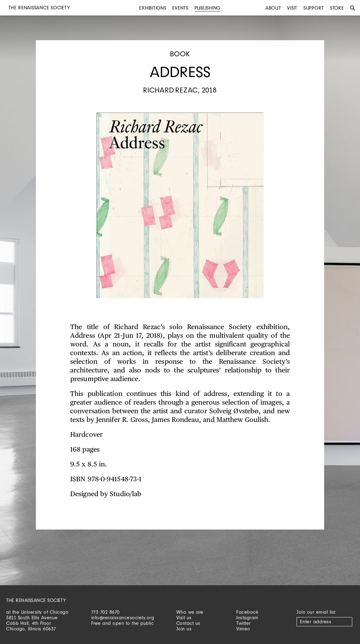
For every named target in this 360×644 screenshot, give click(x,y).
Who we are (190, 612)
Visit (292, 8)
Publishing (208, 8)
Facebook (247, 612)
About (273, 8)
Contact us (188, 623)
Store (337, 8)
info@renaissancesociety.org (123, 618)
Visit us (184, 618)
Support (314, 8)
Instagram (247, 618)
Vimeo (243, 629)
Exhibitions (153, 8)
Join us (184, 629)
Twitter (244, 623)
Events (180, 8)
